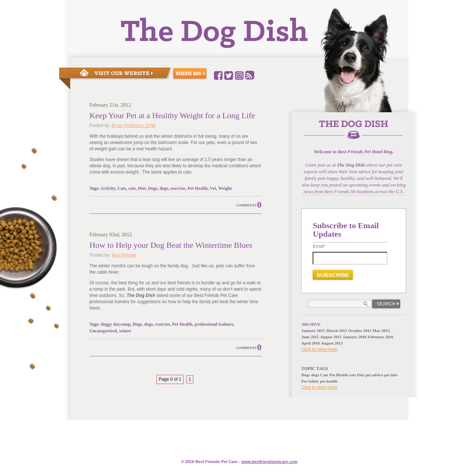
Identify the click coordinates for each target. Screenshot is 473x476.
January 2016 (355, 337)
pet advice (374, 375)
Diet (142, 188)
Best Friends (124, 255)
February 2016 (380, 337)
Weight (225, 188)
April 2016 (310, 343)
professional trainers (214, 324)
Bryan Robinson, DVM (134, 126)
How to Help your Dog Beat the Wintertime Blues (171, 245)
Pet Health (198, 188)
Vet (213, 188)
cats (132, 188)
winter (125, 331)
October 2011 (360, 331)
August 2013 (332, 343)
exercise (178, 188)
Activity (108, 188)
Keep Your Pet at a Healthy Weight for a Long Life (172, 115)
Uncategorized (103, 331)
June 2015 (310, 337)
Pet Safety (310, 381)
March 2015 (337, 331)
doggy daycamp (116, 324)
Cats (122, 188)
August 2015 (331, 337)
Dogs (153, 188)
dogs (164, 188)
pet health (329, 381)
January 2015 (313, 331)
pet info (391, 375)
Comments (246, 205)
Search (386, 304)
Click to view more (319, 349)
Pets (361, 375)
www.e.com (269, 462)
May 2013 (381, 331)
